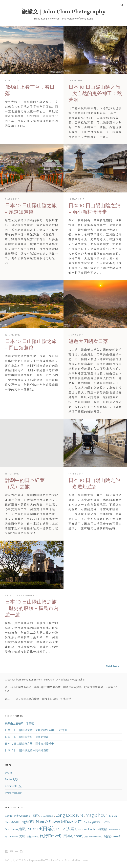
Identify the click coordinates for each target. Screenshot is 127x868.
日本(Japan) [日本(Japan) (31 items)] (73, 836)
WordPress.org (13, 793)
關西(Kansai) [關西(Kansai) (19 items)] (112, 836)
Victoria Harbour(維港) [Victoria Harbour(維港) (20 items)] (92, 829)
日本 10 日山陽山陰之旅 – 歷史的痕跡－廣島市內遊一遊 (32, 609)
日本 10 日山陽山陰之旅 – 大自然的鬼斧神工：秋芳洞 (95, 94)
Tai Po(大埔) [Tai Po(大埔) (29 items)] (66, 829)
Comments (14, 786)
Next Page (114, 666)
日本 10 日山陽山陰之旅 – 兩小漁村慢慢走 (29, 744)
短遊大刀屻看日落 (88, 342)
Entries (11, 780)
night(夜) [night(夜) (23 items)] (28, 822)
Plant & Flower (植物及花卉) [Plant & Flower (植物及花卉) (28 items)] (59, 822)
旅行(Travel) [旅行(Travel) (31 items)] (50, 836)
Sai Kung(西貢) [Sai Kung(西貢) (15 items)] (92, 822)
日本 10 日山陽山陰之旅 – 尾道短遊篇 (27, 737)
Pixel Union (82, 860)
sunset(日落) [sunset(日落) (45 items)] (41, 829)
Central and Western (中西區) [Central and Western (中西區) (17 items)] (22, 816)
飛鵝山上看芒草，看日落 (20, 724)
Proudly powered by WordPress (40, 860)
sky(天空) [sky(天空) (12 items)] (106, 822)
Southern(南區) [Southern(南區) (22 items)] (16, 829)
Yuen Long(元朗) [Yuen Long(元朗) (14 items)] (17, 837)
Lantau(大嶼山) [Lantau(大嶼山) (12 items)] (47, 816)
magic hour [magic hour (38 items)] (96, 815)
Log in (8, 773)
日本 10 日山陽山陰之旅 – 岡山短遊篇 (27, 750)
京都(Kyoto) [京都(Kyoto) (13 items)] (32, 837)
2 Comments (29, 595)
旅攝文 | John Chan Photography (63, 12)
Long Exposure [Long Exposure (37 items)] (69, 815)
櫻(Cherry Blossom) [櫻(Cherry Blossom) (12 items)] (94, 837)
